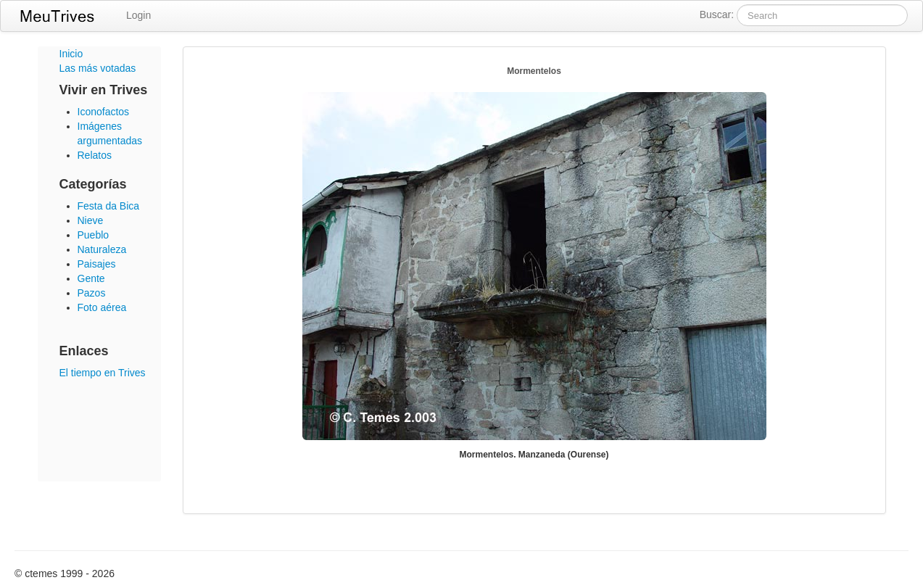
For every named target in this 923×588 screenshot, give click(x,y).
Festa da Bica (109, 206)
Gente (91, 278)
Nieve (91, 220)
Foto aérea (102, 307)
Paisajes (97, 264)
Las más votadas (98, 68)
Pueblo (94, 235)
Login (138, 15)
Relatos (95, 155)
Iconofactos (104, 112)
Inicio (71, 54)
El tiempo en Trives (103, 373)
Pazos (92, 293)
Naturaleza (102, 249)
